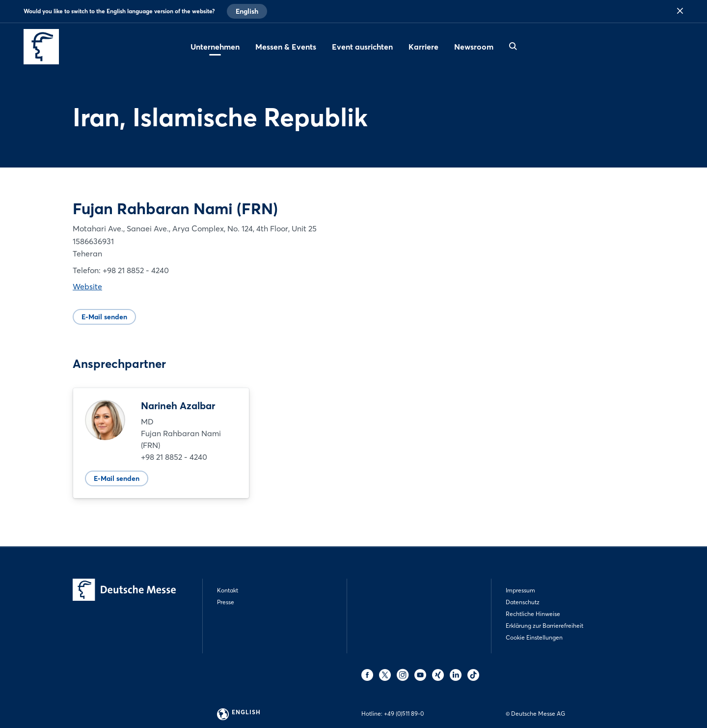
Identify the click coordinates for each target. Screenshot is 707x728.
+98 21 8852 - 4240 (174, 457)
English (247, 11)
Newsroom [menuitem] (474, 47)
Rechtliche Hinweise (533, 614)
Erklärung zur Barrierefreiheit (544, 626)
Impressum (520, 590)
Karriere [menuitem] (423, 47)
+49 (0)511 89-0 (404, 714)
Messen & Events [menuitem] (286, 47)
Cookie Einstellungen (534, 637)
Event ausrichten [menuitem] (362, 47)
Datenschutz (523, 602)
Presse (226, 602)
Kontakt (228, 590)
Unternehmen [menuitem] (215, 47)
